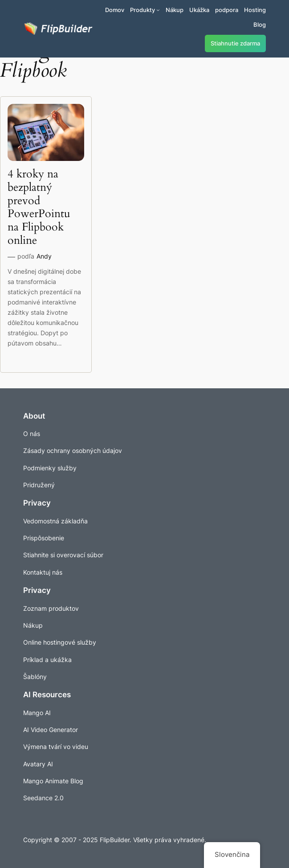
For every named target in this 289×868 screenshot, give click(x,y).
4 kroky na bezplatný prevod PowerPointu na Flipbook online (39, 207)
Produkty (142, 10)
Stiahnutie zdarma (235, 43)
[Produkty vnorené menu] (158, 10)
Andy (44, 256)
